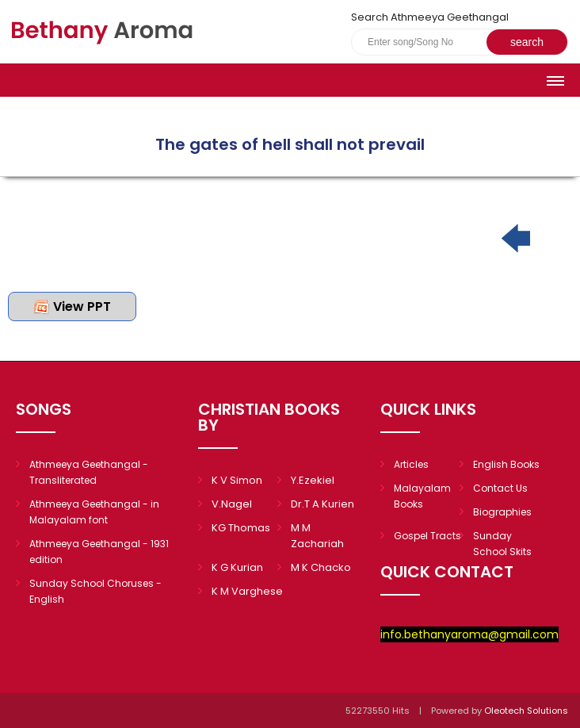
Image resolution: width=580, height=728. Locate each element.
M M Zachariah (317, 536)
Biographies (502, 512)
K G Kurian (237, 567)
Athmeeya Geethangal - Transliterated (89, 472)
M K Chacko (321, 567)
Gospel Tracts (427, 536)
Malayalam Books (422, 496)
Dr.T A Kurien (322, 504)
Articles (411, 464)
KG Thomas (241, 528)
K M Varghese (247, 591)
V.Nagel (232, 504)
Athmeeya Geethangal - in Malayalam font (94, 512)
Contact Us (500, 488)
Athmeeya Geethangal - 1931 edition (99, 552)
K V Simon (237, 480)
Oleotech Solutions (527, 711)
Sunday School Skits (502, 544)
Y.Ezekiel (313, 480)
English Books (506, 464)
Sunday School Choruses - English (95, 591)
